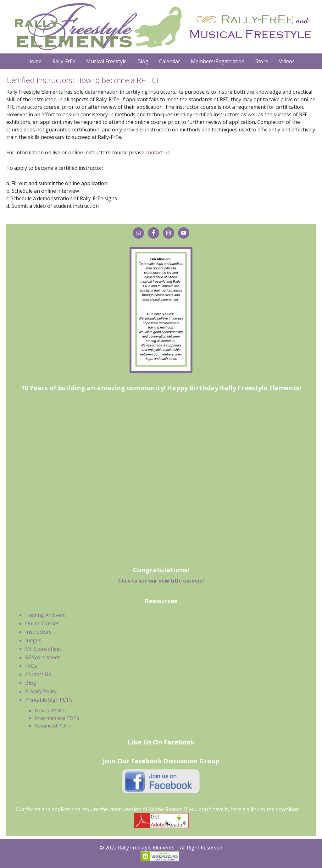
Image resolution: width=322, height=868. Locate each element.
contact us (158, 152)
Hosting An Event (46, 615)
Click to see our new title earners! (161, 581)
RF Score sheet (42, 657)
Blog (31, 683)
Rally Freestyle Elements (161, 27)
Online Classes (42, 623)
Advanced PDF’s (53, 726)
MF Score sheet (43, 649)
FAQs (31, 666)
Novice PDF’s (50, 710)
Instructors (38, 632)
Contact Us (38, 674)
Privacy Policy (41, 691)
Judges (33, 640)
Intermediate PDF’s (57, 718)
